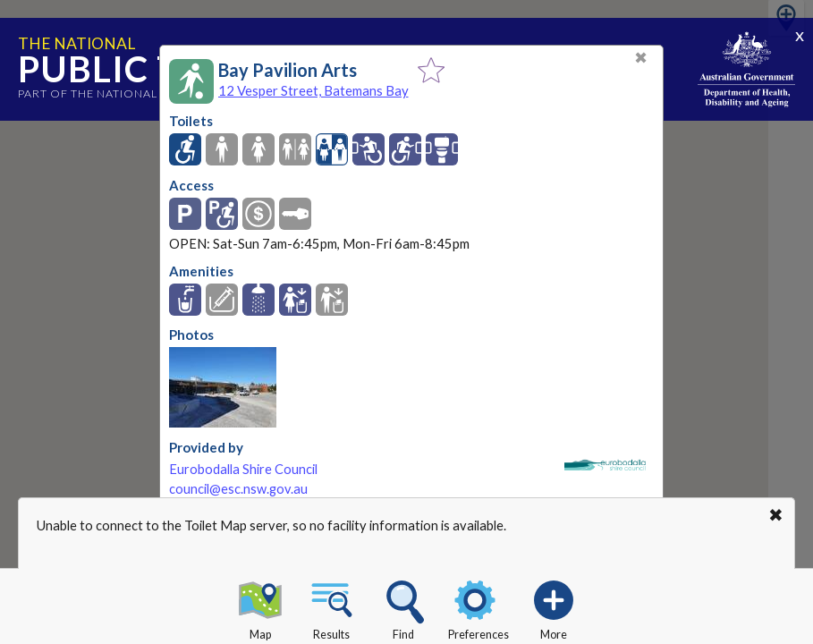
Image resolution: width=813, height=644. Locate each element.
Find (403, 607)
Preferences (478, 607)
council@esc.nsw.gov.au (238, 489)
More (554, 607)
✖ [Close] (641, 58)
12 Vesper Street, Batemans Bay (313, 90)
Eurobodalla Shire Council (243, 469)
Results (332, 607)
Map (260, 607)
